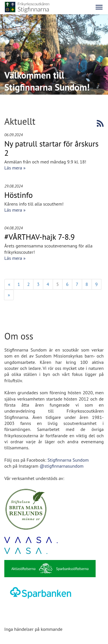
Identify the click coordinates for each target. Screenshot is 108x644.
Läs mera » (15, 168)
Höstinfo (19, 195)
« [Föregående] (9, 284)
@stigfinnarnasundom (61, 466)
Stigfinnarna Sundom (68, 460)
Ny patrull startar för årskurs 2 (51, 148)
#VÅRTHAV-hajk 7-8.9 (40, 237)
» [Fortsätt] (9, 295)
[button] (99, 7)
